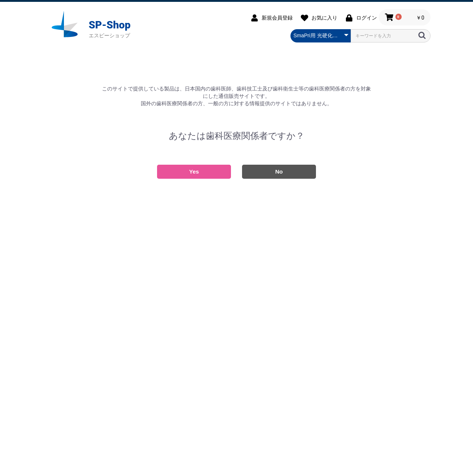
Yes (194, 172)
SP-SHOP (67, 24)
